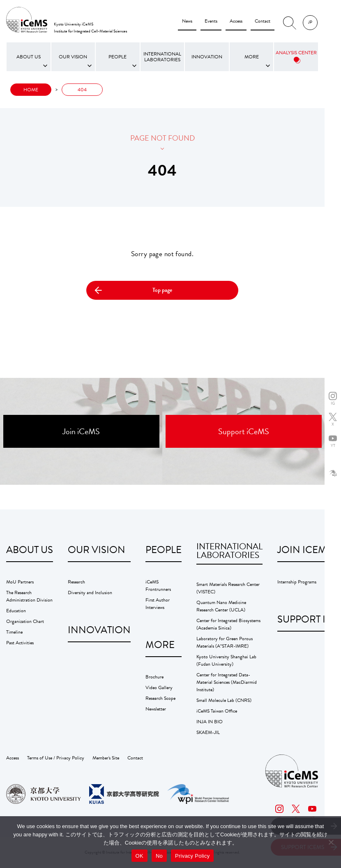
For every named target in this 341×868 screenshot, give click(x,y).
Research (76, 582)
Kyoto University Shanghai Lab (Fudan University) (226, 660)
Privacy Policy (192, 856)
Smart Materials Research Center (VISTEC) (228, 588)
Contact (263, 21)
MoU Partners (20, 582)
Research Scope (160, 698)
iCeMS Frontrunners (158, 586)
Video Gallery (159, 687)
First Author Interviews (158, 604)
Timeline (14, 632)
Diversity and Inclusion (90, 593)
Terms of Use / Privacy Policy (56, 758)
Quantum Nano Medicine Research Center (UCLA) (221, 606)
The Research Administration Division (29, 596)
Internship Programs (297, 582)
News (187, 21)
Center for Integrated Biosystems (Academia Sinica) (228, 624)
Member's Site (106, 758)
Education (16, 611)
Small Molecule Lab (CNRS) (224, 700)
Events (211, 21)
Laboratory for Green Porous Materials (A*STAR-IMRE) (225, 642)
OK (139, 856)
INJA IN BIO (210, 722)
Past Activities (20, 643)
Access (236, 21)
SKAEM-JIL (208, 732)
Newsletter (156, 709)
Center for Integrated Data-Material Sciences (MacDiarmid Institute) (227, 682)
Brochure (154, 677)
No (159, 856)
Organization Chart (25, 621)
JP (310, 22)
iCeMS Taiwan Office (217, 711)
